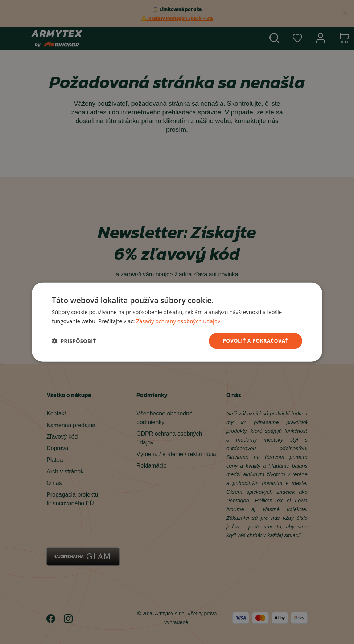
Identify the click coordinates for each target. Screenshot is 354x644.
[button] (74, 341)
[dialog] (177, 322)
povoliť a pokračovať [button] (256, 341)
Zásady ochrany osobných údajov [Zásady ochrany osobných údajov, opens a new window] (178, 321)
